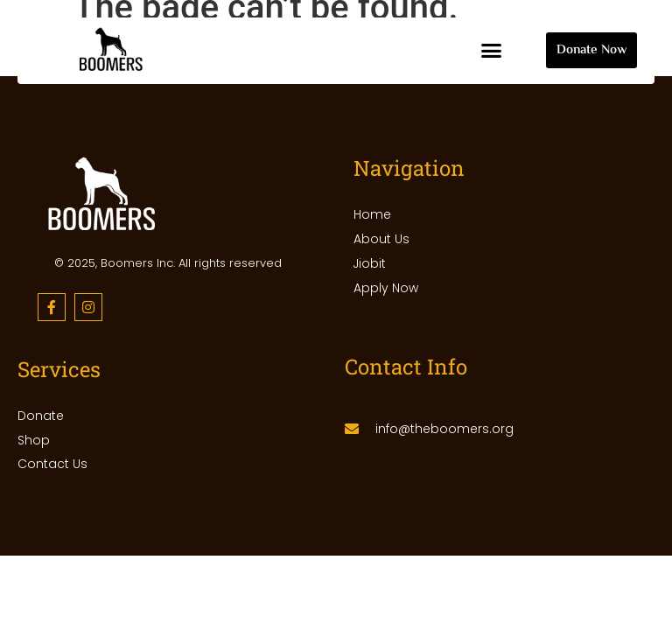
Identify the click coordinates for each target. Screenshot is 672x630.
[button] (492, 51)
